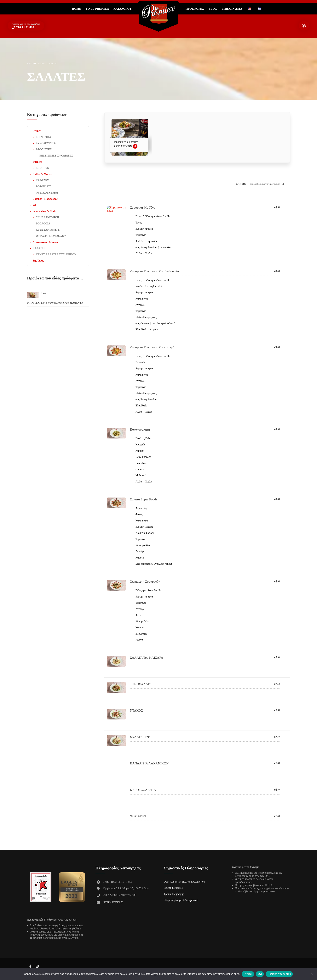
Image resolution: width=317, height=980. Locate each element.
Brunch (37, 131)
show (304, 26)
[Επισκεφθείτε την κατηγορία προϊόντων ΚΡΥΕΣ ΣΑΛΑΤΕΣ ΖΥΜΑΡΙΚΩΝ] (130, 137)
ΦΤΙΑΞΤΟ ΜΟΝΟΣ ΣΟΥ (51, 236)
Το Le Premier (97, 9)
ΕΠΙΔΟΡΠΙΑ (43, 137)
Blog (213, 9)
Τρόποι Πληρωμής (174, 894)
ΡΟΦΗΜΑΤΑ (44, 187)
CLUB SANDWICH (47, 217)
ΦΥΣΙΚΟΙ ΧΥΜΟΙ (47, 193)
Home (77, 9)
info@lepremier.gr (113, 902)
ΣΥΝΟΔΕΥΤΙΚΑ (46, 143)
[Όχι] (312, 974)
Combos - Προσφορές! (46, 199)
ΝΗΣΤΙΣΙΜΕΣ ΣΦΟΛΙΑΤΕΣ (56, 156)
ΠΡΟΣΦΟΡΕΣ (195, 9)
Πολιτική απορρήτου (279, 974)
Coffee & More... (42, 174)
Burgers (37, 162)
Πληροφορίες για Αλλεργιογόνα (181, 900)
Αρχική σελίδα (36, 63)
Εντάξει (248, 974)
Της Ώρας (38, 261)
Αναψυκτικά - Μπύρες (46, 242)
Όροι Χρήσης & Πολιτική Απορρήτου (184, 882)
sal (34, 205)
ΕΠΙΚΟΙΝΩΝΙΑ (232, 9)
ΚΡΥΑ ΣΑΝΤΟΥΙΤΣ (48, 230)
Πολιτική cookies (173, 888)
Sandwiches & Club (44, 211)
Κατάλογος (122, 9)
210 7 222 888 (25, 27)
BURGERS (42, 168)
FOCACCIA (43, 224)
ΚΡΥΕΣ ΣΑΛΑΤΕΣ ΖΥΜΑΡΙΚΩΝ (56, 254)
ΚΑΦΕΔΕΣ (42, 180)
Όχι (260, 974)
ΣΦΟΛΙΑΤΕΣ (44, 149)
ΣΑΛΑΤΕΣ (39, 248)
